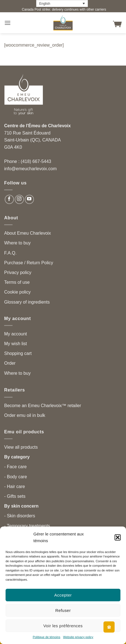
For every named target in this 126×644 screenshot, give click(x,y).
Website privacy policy (78, 637)
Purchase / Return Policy (29, 263)
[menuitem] (62, 3)
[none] (62, 3)
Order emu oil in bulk (25, 415)
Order (10, 363)
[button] (118, 537)
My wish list (16, 344)
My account (16, 334)
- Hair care (15, 486)
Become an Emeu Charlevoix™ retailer (43, 406)
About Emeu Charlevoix (28, 233)
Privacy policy (18, 272)
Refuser (63, 610)
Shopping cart (18, 353)
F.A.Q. (10, 253)
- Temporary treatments (27, 526)
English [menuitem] (45, 4)
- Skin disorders (20, 516)
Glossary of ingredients (27, 302)
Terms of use (17, 282)
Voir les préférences (63, 626)
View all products (21, 447)
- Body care (16, 477)
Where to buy (17, 243)
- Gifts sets (15, 496)
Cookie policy (17, 292)
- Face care (15, 467)
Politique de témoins (47, 637)
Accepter (63, 595)
